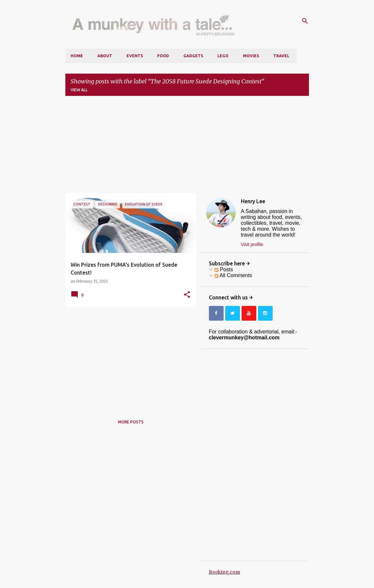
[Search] (305, 21)
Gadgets (193, 56)
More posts (131, 422)
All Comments (233, 275)
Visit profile (252, 244)
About (105, 56)
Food (163, 56)
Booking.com (224, 572)
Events (135, 56)
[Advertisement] (187, 147)
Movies (251, 56)
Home (77, 56)
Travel (281, 56)
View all (79, 90)
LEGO (223, 56)
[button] (187, 295)
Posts (224, 269)
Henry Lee (253, 201)
